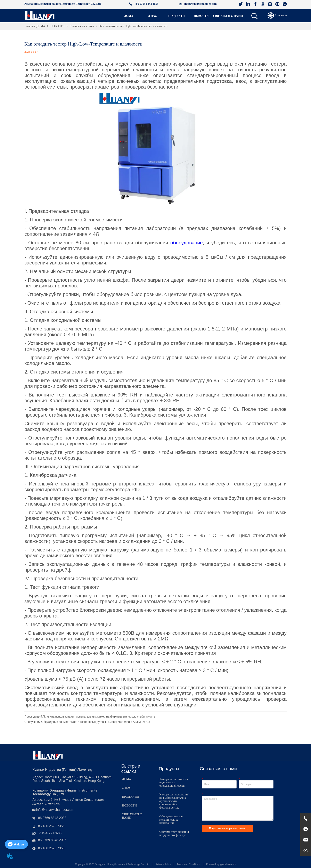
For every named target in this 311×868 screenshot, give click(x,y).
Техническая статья (82, 26)
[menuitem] (177, 16)
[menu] (180, 16)
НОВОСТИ (58, 26)
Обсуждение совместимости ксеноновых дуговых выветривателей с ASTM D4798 (96, 722)
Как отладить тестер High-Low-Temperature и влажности (133, 26)
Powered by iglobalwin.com (221, 864)
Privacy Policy (163, 864)
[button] (177, 16)
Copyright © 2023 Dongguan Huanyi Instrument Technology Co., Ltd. (113, 864)
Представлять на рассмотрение (227, 828)
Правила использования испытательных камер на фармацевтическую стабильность (99, 716)
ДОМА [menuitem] (129, 16)
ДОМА (41, 26)
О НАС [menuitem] (152, 16)
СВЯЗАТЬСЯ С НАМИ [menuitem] (228, 16)
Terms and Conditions (189, 864)
